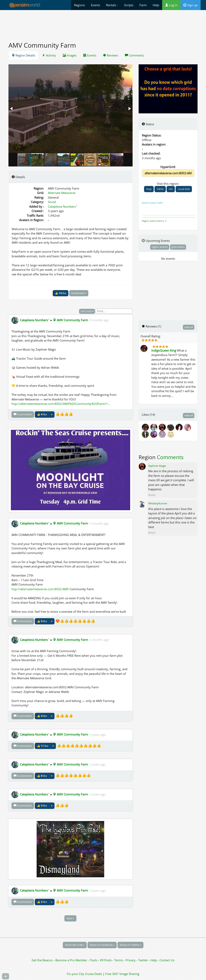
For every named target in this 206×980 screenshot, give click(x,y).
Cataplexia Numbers (63, 206)
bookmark (79, 293)
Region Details (23, 55)
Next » (70, 918)
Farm (143, 5)
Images (70, 55)
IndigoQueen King (164, 350)
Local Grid (184, 189)
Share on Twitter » (130, 945)
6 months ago (99, 640)
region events (160, 247)
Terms (119, 960)
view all (189, 327)
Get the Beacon (42, 960)
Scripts (129, 5)
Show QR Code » (75, 945)
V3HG (160, 189)
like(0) (152, 495)
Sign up (191, 5)
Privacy (131, 960)
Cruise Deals (93, 974)
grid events (178, 247)
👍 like (61, 293)
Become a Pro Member (72, 960)
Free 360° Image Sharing (122, 974)
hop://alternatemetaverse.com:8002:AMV (40, 589)
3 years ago (98, 734)
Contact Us (167, 960)
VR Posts (106, 960)
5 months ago (99, 320)
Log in (171, 5)
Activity (49, 55)
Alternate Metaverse (62, 193)
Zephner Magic (157, 466)
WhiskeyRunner (158, 503)
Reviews (111, 55)
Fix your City (75, 974)
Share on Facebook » (102, 945)
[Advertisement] (103, 24)
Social (52, 202)
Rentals (112, 5)
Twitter (143, 960)
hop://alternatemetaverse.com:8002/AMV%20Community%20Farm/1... (61, 404)
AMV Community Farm (71, 320)
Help (156, 5)
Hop (149, 189)
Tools (94, 960)
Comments (134, 55)
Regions (79, 5)
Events (95, 5)
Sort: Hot (87, 311)
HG (171, 189)
